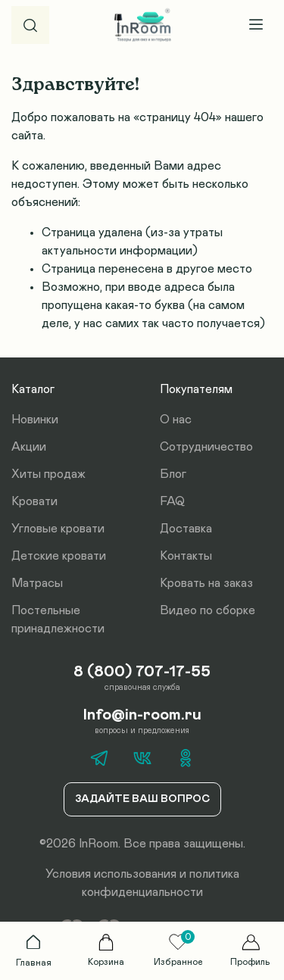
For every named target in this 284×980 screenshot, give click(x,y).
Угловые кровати (58, 529)
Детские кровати (59, 556)
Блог (173, 474)
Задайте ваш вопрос (142, 799)
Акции (29, 447)
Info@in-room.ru (142, 715)
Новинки (35, 420)
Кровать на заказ (206, 583)
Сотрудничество (206, 447)
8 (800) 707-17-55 (142, 672)
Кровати (34, 501)
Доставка (186, 529)
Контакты (186, 556)
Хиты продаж (48, 474)
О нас (176, 420)
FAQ (172, 501)
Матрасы (37, 583)
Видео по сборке (208, 610)
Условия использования (111, 874)
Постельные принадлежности (58, 620)
